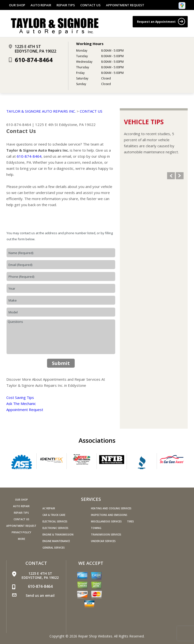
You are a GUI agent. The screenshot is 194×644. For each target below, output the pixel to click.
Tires (130, 521)
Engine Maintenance (56, 541)
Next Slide (180, 176)
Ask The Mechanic (21, 403)
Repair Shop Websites (95, 636)
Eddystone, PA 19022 (77, 124)
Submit (61, 363)
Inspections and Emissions (109, 515)
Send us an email (40, 595)
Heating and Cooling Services (111, 508)
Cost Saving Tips (20, 397)
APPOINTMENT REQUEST (125, 5)
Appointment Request (25, 410)
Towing (96, 528)
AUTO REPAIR (41, 5)
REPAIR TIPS (66, 5)
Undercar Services (103, 541)
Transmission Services (106, 535)
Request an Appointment (161, 21)
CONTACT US (90, 5)
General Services (54, 548)
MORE (21, 539)
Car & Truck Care (54, 515)
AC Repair (49, 508)
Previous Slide (171, 176)
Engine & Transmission (58, 535)
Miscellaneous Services (106, 521)
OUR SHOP (17, 5)
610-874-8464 (34, 60)
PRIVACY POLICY (21, 532)
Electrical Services (55, 521)
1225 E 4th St (47, 124)
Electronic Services (55, 528)
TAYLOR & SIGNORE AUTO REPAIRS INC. (41, 111)
